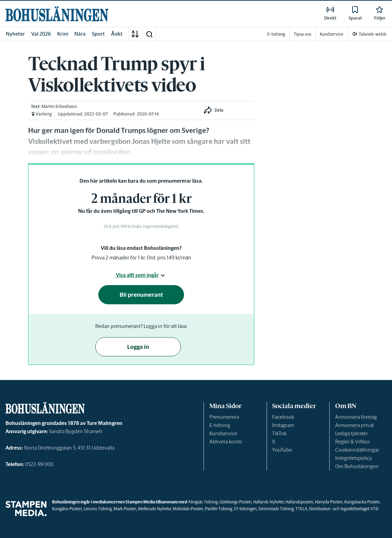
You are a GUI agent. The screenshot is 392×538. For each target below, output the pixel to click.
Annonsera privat (354, 425)
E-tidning (220, 425)
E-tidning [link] (276, 34)
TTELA (301, 509)
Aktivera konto (226, 442)
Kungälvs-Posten (67, 509)
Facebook (283, 417)
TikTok (279, 433)
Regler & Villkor (352, 442)
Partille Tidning (218, 509)
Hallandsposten (299, 502)
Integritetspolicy (354, 458)
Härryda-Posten (329, 502)
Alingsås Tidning (203, 502)
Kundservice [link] (332, 34)
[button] (149, 34)
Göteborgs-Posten (235, 502)
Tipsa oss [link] (302, 34)
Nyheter (15, 34)
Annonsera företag (356, 417)
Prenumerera (224, 417)
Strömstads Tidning (276, 509)
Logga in (138, 347)
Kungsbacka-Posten (362, 502)
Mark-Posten (125, 509)
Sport (98, 34)
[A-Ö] (135, 34)
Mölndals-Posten (188, 509)
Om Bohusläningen (357, 466)
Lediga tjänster (351, 433)
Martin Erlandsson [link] (59, 106)
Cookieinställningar (357, 450)
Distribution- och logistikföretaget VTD (344, 509)
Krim (63, 34)
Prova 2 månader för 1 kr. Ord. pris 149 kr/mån (141, 258)
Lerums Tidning (98, 509)
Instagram (283, 425)
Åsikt (117, 34)
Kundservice (223, 433)
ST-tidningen (245, 509)
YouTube (282, 450)
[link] (57, 14)
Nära (80, 34)
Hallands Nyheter (268, 502)
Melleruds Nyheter (155, 509)
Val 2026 (41, 34)
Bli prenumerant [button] (141, 295)
